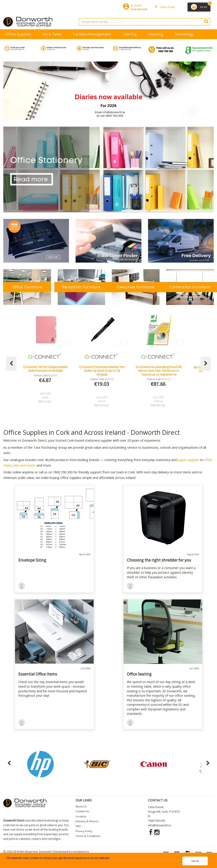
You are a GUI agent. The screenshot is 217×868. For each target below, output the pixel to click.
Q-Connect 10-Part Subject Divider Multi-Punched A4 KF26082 (102, 369)
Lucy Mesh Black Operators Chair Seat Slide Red (46, 369)
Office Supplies (18, 34)
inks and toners (25, 465)
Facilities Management (92, 34)
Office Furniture (27, 287)
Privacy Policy (84, 831)
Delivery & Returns (87, 821)
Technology (184, 34)
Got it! (195, 861)
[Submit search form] (206, 21)
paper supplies (188, 460)
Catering (129, 34)
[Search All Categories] (145, 22)
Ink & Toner (52, 34)
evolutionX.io (81, 852)
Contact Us (82, 811)
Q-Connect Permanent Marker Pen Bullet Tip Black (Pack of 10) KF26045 (159, 371)
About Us (81, 806)
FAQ (78, 826)
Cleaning (156, 34)
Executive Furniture (136, 287)
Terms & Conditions (88, 836)
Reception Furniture (81, 287)
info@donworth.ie (160, 825)
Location (81, 816)
